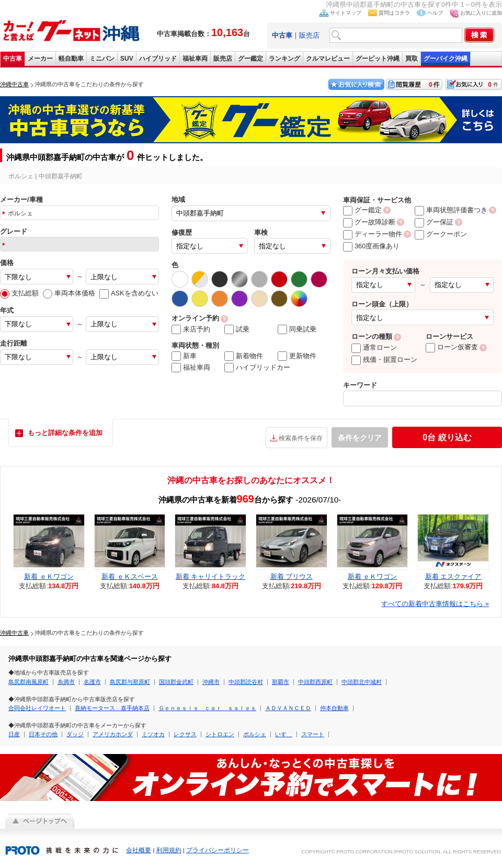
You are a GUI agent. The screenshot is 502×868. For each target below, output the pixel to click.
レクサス (185, 734)
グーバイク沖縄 (446, 59)
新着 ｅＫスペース (130, 576)
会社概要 (139, 850)
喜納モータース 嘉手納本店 (112, 708)
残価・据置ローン (384, 359)
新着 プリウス (292, 576)
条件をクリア (360, 438)
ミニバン (102, 59)
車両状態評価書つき (451, 210)
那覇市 (281, 682)
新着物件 (244, 356)
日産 (14, 734)
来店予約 (191, 329)
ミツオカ (153, 734)
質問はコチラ (394, 13)
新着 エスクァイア (453, 576)
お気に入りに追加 (481, 13)
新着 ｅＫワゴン (49, 576)
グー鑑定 (250, 59)
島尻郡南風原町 (28, 682)
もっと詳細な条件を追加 (65, 433)
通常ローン (374, 347)
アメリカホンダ (113, 734)
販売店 (309, 35)
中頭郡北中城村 (362, 682)
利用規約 (169, 850)
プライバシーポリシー (218, 850)
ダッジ (75, 734)
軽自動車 (71, 59)
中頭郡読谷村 (246, 682)
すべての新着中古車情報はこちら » (435, 604)
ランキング (284, 59)
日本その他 (43, 734)
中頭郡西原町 (315, 682)
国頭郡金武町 (176, 682)
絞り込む (447, 437)
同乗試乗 (297, 329)
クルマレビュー (328, 59)
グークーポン (441, 234)
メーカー (40, 59)
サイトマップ (346, 13)
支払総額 (19, 293)
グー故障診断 (369, 222)
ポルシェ (255, 734)
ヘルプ (435, 13)
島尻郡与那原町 (130, 682)
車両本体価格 (69, 293)
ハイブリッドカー (257, 368)
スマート (313, 734)
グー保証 (434, 222)
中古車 (13, 59)
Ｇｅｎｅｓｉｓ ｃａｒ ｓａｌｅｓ (207, 708)
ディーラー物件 (373, 234)
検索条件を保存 (301, 438)
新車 (184, 356)
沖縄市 (211, 682)
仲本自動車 (334, 708)
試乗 (237, 329)
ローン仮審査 (452, 347)
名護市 (92, 682)
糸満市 (66, 682)
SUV (127, 59)
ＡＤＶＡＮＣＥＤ (288, 708)
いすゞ (284, 734)
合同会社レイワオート (37, 708)
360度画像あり (371, 246)
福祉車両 (195, 59)
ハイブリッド (158, 59)
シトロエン (220, 734)
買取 (412, 59)
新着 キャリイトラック (211, 576)
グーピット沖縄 (378, 59)
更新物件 (297, 356)
